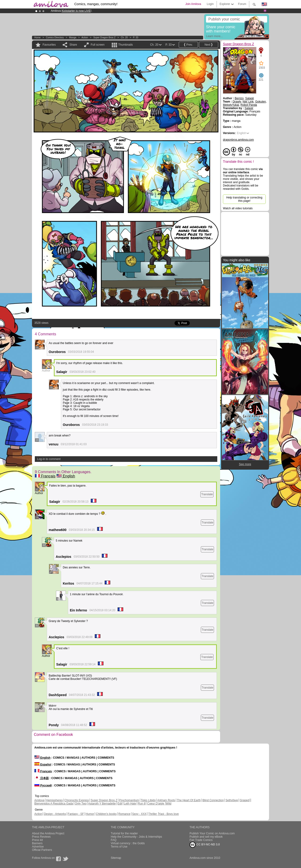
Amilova (39, 800)
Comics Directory (55, 38)
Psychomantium (129, 800)
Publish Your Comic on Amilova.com (212, 833)
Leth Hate (130, 804)
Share (73, 45)
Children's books (106, 814)
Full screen (98, 45)
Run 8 (142, 804)
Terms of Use (119, 847)
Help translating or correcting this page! (244, 199)
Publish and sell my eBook (206, 837)
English (66, 476)
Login (210, 4)
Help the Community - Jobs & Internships (136, 837)
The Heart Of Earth (189, 800)
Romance (124, 814)
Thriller (153, 814)
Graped (244, 800)
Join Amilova (193, 4)
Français (45, 476)
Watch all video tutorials (238, 208)
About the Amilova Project (48, 833)
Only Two (81, 804)
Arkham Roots (166, 800)
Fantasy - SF (76, 814)
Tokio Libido (148, 800)
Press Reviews (41, 837)
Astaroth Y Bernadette (102, 804)
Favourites (49, 45)
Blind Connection (213, 800)
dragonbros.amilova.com (238, 140)
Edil (120, 804)
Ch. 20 (124, 38)
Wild (168, 804)
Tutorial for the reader (124, 833)
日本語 (42, 778)
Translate (207, 494)
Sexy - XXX (139, 814)
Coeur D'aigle (156, 804)
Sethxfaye (232, 800)
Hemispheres (54, 800)
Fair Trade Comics (201, 840)
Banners (37, 843)
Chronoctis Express (77, 800)
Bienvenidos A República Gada (54, 804)
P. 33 (136, 38)
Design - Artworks (55, 814)
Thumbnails (126, 45)
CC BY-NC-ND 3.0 (205, 845)
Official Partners (42, 850)
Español (43, 765)
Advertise (38, 847)
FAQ (114, 840)
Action (85, 38)
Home (38, 38)
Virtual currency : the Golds (128, 843)
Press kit (37, 840)
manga (73, 38)
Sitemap (116, 858)
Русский (43, 785)
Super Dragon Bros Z (105, 38)
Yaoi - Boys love (169, 814)
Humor (90, 814)
